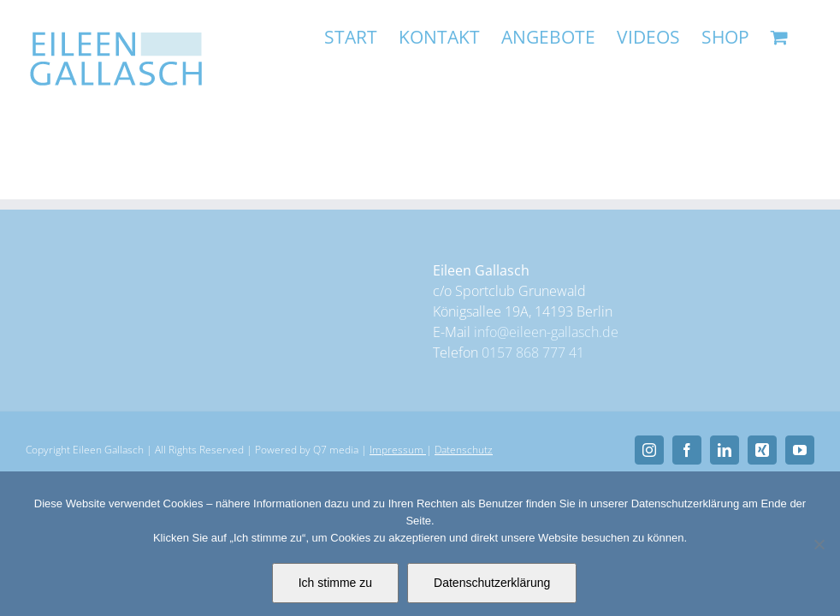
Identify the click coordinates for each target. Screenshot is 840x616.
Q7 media (336, 450)
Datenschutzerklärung (492, 583)
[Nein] (819, 544)
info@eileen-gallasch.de (546, 332)
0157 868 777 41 (533, 352)
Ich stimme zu (335, 583)
